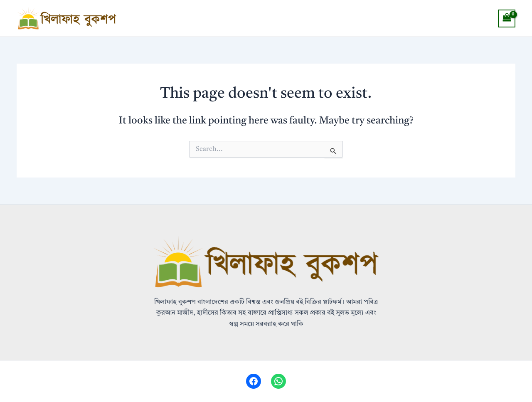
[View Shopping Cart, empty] (507, 18)
